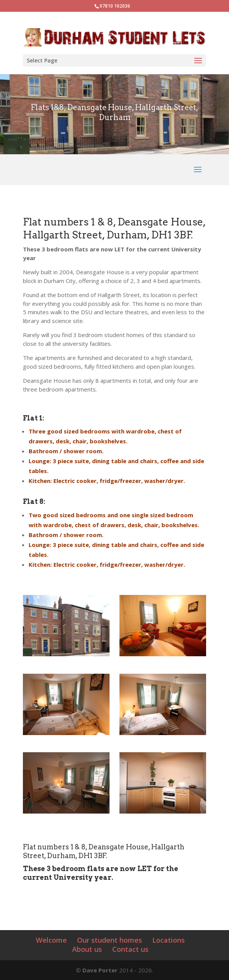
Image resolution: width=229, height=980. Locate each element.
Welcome (51, 940)
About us (87, 949)
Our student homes (110, 940)
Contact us (130, 949)
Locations (169, 940)
